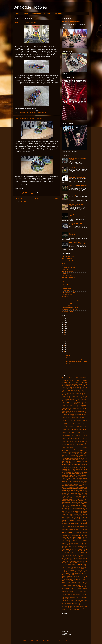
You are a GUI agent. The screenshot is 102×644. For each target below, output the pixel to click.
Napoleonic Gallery (36, 13)
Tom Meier (77, 588)
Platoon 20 (71, 542)
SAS (79, 560)
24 (65, 322)
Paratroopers (65, 534)
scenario (75, 561)
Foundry (69, 463)
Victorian (78, 594)
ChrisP (86, 427)
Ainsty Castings (74, 390)
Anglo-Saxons (84, 393)
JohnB (76, 492)
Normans (76, 523)
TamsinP (71, 581)
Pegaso (76, 536)
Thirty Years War (83, 584)
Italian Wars (74, 489)
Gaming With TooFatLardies (69, 277)
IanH (72, 484)
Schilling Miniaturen (81, 561)
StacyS (64, 573)
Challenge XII (65, 425)
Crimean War (68, 436)
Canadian (64, 420)
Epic (73, 451)
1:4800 (68, 381)
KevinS (77, 495)
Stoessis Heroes (80, 576)
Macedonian (65, 508)
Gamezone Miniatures (79, 468)
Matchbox (64, 511)
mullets (72, 519)
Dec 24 (68, 364)
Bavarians (64, 405)
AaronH (84, 387)
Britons (79, 416)
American (75, 392)
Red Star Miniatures (77, 549)
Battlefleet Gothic (78, 404)
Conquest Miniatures (82, 432)
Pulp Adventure (73, 545)
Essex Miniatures (79, 451)
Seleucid (73, 564)
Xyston (73, 608)
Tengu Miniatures (77, 581)
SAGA (71, 558)
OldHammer (71, 529)
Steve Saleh (69, 576)
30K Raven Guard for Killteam (71, 22)
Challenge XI (85, 424)
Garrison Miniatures (71, 469)
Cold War (81, 430)
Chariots (77, 427)
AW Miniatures (65, 401)
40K (75, 386)
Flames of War (66, 458)
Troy (78, 591)
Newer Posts (19, 198)
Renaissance (65, 551)
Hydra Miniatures (66, 484)
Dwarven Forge (80, 445)
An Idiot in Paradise (82, 392)
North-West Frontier (66, 525)
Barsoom (74, 402)
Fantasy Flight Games (67, 454)
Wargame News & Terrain (68, 304)
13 (65, 345)
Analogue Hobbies (31, 7)
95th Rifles (70, 387)
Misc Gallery (48, 13)
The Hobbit (77, 582)
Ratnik (67, 548)
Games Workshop (70, 468)
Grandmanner (77, 472)
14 (65, 343)
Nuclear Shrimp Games (74, 526)
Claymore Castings (66, 430)
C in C (86, 417)
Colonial (85, 430)
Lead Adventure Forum (68, 287)
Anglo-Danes (78, 393)
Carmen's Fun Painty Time (68, 268)
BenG (75, 405)
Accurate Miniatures (71, 389)
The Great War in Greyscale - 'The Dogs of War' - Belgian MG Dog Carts (78, 243)
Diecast (70, 443)
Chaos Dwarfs (84, 425)
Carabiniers (85, 421)
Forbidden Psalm (75, 460)
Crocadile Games (78, 436)
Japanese (73, 490)
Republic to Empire (83, 551)
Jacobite (85, 489)
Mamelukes (85, 508)
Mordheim (79, 517)
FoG (79, 458)
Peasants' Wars (71, 536)
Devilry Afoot (65, 443)
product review (84, 543)
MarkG (82, 510)
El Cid (79, 448)
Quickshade (74, 546)
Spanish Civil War (67, 570)
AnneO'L (74, 395)
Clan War (85, 428)
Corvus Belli (72, 434)
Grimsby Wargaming (67, 279)
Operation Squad (84, 529)
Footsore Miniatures (66, 460)
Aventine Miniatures (83, 399)
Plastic (67, 542)
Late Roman (72, 502)
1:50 (71, 381)
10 (65, 352)
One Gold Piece (77, 529)
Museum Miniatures (79, 519)
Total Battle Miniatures (76, 590)
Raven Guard (71, 548)
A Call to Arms (76, 387)
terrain (82, 581)
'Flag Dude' (65, 378)
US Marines (81, 593)
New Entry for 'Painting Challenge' (26, 22)
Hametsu (68, 478)
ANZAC (78, 395)
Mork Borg (85, 517)
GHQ (63, 471)
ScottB (74, 563)
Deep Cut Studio (75, 442)
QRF (78, 545)
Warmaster (65, 605)
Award (70, 401)
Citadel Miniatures (73, 428)
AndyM (73, 393)
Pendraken (81, 536)
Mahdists (74, 508)
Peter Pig (70, 539)
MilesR (64, 514)
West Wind (65, 606)
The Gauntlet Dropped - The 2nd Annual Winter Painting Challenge (77, 177)
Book (86, 413)
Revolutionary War (83, 552)
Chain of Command (72, 424)
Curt (68, 439)
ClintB (71, 430)
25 (65, 320)
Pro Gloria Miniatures (74, 543)
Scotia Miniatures (66, 563)
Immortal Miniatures (66, 486)
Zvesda (78, 610)
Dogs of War (79, 443)
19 (65, 333)
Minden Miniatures (83, 514)
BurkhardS (64, 417)
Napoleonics (33, 113)
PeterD (75, 539)
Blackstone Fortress (74, 410)
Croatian (73, 436)
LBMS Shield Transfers (80, 502)
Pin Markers (85, 540)
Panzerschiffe (78, 533)
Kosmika (64, 501)
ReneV (76, 551)
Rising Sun (79, 554)
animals (71, 395)
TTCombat (81, 591)
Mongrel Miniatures (66, 517)
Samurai (85, 558)
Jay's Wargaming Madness (69, 281)
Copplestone (65, 434)
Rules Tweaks (58, 13)
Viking (83, 596)
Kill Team (72, 496)
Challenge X (79, 424)
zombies (67, 610)
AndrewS (69, 393)
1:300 (86, 379)
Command (29, 194)
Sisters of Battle (70, 567)
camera (81, 419)
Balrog (82, 401)
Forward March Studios (68, 275)
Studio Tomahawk (80, 578)
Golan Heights (81, 471)
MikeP (82, 513)
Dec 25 (68, 357)
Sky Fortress (81, 567)
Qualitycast (83, 545)
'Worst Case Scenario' (73, 378)
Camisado (65, 264)
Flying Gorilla (65, 273)
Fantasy (85, 452)
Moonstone (74, 517)
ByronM (78, 417)
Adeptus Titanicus (83, 389)
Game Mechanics (80, 466)
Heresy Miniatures (74, 480)
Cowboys (83, 434)
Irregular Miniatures (80, 487)
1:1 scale (80, 378)
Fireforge (81, 455)
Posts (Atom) (24, 202)
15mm (70, 382)
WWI (66, 608)
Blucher (68, 411)
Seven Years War (79, 564)
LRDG (86, 507)
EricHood (67, 641)
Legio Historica (79, 505)
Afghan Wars (68, 390)
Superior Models (65, 579)
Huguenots (85, 481)
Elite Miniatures (84, 448)
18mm (64, 384)
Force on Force (82, 460)
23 (65, 324)
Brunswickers (84, 416)
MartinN (86, 510)
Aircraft (79, 390)
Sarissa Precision (74, 560)
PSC (68, 545)
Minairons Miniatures (74, 514)
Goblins (76, 471)
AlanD (84, 390)
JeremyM (78, 490)
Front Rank (68, 466)
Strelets (67, 578)
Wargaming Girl (66, 306)
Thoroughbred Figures (67, 585)
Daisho (86, 439)
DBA (70, 442)
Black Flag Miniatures (71, 407)
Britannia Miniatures (66, 416)
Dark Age (71, 440)
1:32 (63, 381)
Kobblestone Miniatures (79, 499)
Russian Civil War (74, 557)
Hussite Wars (76, 483)
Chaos (79, 425)
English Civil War (67, 451)
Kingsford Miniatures (71, 498)
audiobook (68, 399)
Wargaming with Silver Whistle (69, 310)
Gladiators (71, 471)
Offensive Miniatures (73, 528)
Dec (66, 353)
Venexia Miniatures (71, 594)
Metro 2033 (68, 513)
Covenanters (77, 434)
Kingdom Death (78, 496)
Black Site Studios (81, 408)
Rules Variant (65, 557)
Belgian (68, 405)
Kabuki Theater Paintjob (83, 493)
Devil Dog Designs (83, 442)
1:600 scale (77, 381)
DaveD (64, 442)
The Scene (75, 584)
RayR (76, 548)
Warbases (81, 599)
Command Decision (71, 431)
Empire (64, 449)
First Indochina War (75, 457)
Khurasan (84, 495)
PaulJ (63, 536)
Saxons (64, 561)
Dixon (74, 443)
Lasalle (68, 502)
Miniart (64, 516)
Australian (73, 399)
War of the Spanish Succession (72, 599)
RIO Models (74, 554)
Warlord (80, 603)
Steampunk (82, 573)
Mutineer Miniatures (82, 520)
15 (65, 341)
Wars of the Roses (83, 605)
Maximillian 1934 (79, 511)
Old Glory (80, 528)
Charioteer (72, 427)
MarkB (74, 510)
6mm (63, 387)
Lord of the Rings (78, 507)
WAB (75, 597)
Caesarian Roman (66, 419)
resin (73, 552)
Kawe (63, 495)
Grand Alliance (69, 472)
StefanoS (75, 575)
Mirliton (75, 516)
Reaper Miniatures (83, 548)
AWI (73, 401)
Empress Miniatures (82, 449)
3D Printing (68, 386)
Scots (71, 563)
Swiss (70, 579)
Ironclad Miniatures (72, 487)
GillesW (67, 471)
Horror (71, 481)
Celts (80, 422)
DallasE (64, 440)
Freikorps (71, 465)
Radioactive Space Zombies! (76, 195)
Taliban (64, 581)
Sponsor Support (84, 572)
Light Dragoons (69, 507)
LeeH (68, 505)
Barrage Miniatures (67, 402)
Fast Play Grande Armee (78, 454)
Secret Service (68, 564)
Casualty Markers (74, 422)
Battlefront (85, 404)
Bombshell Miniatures (79, 413)
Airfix (82, 390)
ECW (68, 448)
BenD (72, 405)
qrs (80, 545)
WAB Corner (65, 302)
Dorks (68, 445)
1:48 (65, 381)
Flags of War (84, 457)
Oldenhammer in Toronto (68, 290)
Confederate (79, 431)
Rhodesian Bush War (66, 554)
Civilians (80, 428)
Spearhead (85, 570)
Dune (75, 445)
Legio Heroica (72, 505)
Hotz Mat (81, 481)
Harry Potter (79, 478)
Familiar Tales (79, 452)
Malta (81, 508)
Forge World (69, 461)
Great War (68, 474)
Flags (80, 457)
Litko (73, 507)
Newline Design (84, 522)
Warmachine (85, 603)
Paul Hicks (85, 534)
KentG (67, 495)
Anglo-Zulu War (66, 395)
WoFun (64, 608)
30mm (64, 386)
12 (65, 347)
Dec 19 (68, 370)
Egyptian (76, 448)
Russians (81, 557)
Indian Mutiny (85, 486)
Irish (67, 487)
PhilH (78, 539)
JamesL (68, 490)
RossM (81, 555)
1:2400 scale (75, 379)
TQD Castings (84, 590)
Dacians (83, 439)
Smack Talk (41, 194)
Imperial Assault (75, 486)
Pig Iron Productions (71, 540)
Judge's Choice (74, 493)
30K (86, 384)
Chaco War (64, 424)
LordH (83, 507)
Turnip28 (85, 591)
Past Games (76, 534)
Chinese (81, 427)
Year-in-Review (77, 608)
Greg (70, 475)
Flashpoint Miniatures (74, 458)
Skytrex (86, 567)
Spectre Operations (76, 572)
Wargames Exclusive (83, 600)
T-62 (80, 579)
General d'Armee (79, 469)
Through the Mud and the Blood (80, 585)
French (28, 113)
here (16, 51)
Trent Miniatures (69, 591)
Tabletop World (84, 579)
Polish (78, 542)
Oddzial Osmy (65, 528)
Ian (70, 484)
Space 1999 (80, 569)
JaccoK (82, 489)
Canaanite (85, 419)
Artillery (24, 113)
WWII (69, 608)
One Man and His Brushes (68, 292)
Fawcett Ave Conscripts (68, 271)
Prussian (64, 545)
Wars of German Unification (73, 605)
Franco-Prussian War (79, 463)
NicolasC (64, 523)
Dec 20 (68, 368)
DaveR (67, 442)
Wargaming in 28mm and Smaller (70, 308)
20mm (72, 384)
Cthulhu (85, 437)
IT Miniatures (65, 489)
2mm (84, 384)
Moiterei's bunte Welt (67, 289)
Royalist (86, 555)
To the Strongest (71, 588)
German (85, 469)
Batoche (82, 402)
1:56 (73, 381)
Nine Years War (70, 523)
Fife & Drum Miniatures (70, 455)
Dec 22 (68, 366)
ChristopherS (65, 428)
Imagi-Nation (85, 484)
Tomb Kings (81, 588)
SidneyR (64, 567)
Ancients (64, 393)
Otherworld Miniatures (78, 531)
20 (65, 331)
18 (65, 335)
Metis (63, 513)
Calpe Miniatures (74, 419)
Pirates (64, 542)
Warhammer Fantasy (72, 603)
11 (65, 349)
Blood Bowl (81, 410)
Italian (69, 489)
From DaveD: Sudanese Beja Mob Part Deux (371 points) (77, 205)
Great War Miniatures (76, 474)
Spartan (73, 570)
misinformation (80, 516)
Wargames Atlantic (74, 600)
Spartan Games (79, 570)
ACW (78, 389)
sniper (69, 569)
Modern (85, 516)
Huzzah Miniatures (84, 483)
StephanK (80, 575)
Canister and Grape (67, 266)
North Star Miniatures (83, 523)
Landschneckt (74, 501)
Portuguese (82, 542)
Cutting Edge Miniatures (74, 439)
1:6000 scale (82, 381)
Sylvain (74, 579)
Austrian (24, 194)
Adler (63, 390)
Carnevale (64, 422)
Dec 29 (68, 355)
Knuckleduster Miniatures (68, 499)
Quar (86, 545)
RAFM (81, 546)
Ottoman (85, 531)
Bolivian (86, 411)
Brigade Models (83, 414)
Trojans (75, 591)
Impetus (80, 486)
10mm (67, 382)
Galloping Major (74, 466)
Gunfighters (76, 477)
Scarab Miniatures (69, 561)
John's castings (70, 492)
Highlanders (81, 480)
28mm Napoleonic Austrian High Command (29, 118)
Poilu (75, 542)
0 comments (32, 111)
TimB (79, 587)
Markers (78, 510)
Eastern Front (81, 446)
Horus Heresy (75, 481)
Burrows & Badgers (71, 417)
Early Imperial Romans (71, 446)
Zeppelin (64, 610)
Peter (66, 539)
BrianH (69, 414)
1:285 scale (82, 379)
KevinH (73, 495)
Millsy (68, 514)
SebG (64, 564)
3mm (72, 386)
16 (65, 339)
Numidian (82, 526)
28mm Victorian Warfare (68, 256)
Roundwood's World (67, 294)
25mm (76, 384)
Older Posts (55, 198)
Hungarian (64, 483)
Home (37, 198)
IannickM (76, 484)
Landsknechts (80, 501)
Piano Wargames (84, 539)
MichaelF (78, 513)
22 (65, 326)
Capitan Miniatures (77, 421)
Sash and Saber (84, 560)
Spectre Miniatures (66, 572)
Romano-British (76, 555)
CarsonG (68, 422)
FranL (64, 465)
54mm (86, 386)
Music (86, 519)
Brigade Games (75, 414)
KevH (70, 495)
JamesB (64, 490)
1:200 (71, 379)
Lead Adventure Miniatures (73, 504)
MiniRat (71, 516)
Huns (68, 483)
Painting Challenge (41, 113)
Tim (76, 587)
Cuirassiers (65, 439)
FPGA (73, 463)
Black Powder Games (67, 258)
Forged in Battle (76, 461)
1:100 (83, 378)
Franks (86, 463)
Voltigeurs (72, 597)
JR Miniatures (81, 492)
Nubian (67, 526)
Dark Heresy (76, 440)
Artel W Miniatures (76, 398)
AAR (81, 387)
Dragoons (72, 445)
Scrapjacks (82, 563)
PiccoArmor (65, 540)
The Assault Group (70, 582)
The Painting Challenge (21, 13)
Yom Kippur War (84, 608)
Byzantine (82, 417)
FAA (69, 452)
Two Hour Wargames (67, 593)
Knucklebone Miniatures (82, 498)
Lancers (68, 501)
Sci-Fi (86, 561)
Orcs (67, 531)
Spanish (85, 569)
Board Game (81, 411)
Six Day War (76, 567)
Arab (81, 395)
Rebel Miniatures (66, 549)
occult (86, 526)
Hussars (71, 483)
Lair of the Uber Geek (67, 283)
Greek (83, 474)
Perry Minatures (70, 537)
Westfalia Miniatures (73, 606)
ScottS (78, 563)
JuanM (69, 493)
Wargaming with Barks (68, 311)
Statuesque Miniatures (75, 573)
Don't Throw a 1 (66, 270)
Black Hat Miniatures (80, 407)
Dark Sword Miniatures (83, 440)
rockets (64, 555)
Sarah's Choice (66, 560)
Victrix (69, 596)
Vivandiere (67, 597)
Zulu (76, 610)
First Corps (68, 457)
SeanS (86, 563)
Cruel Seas (65, 437)
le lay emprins (65, 285)
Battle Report (70, 404)
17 (65, 337)
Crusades (81, 437)
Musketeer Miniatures (68, 520)
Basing (78, 402)
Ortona (71, 531)
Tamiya (67, 581)
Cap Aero (70, 421)
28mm (20, 113)
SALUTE (76, 558)
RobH (83, 554)
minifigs (67, 516)
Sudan (86, 578)
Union (77, 593)
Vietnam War (74, 596)
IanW (80, 484)
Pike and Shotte (79, 540)
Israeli (86, 487)
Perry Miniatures (79, 537)
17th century (75, 382)
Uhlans (73, 593)
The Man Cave (66, 296)
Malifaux (78, 508)
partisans (71, 534)
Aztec (75, 401)
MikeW (86, 513)
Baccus (78, 401)
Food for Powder (84, 458)
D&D (80, 439)
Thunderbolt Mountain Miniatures (69, 587)
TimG (82, 587)
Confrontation (85, 431)
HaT (68, 480)
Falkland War (73, 452)
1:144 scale (67, 379)
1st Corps (68, 384)
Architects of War (66, 396)
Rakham (84, 546)
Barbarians (85, 401)
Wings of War (81, 606)
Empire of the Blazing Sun (71, 449)
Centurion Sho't (84, 422)
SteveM (74, 576)
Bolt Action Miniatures (68, 413)
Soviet (76, 569)
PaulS (66, 536)
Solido (72, 569)
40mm (78, 386)
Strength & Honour (73, 578)
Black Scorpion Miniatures (71, 408)
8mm (66, 387)
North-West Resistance (76, 525)
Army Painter (69, 398)
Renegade (72, 551)
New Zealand (76, 522)
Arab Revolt (85, 395)
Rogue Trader (69, 555)
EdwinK (71, 448)
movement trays (66, 519)
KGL (80, 495)
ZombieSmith (72, 610)
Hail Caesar (81, 477)
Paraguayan (85, 533)
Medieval (85, 511)
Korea (86, 499)
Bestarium (78, 405)
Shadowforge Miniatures (72, 566)
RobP (86, 554)
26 (65, 318)
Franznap (67, 465)
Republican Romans (66, 552)
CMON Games (76, 430)
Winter (86, 606)
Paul (81, 534)
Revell (76, 552)
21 (65, 328)
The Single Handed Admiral (69, 298)
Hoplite (67, 481)
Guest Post (71, 477)
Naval (71, 522)
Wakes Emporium (80, 597)
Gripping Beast (80, 475)
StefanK (71, 575)
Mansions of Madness (67, 510)
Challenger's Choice (73, 425)
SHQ (86, 566)
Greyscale (74, 475)
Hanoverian (73, 478)
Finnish (77, 455)
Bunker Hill (65, 262)
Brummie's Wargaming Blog (69, 260)
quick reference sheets (67, 546)
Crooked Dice (85, 436)
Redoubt (85, 549)
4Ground (82, 386)
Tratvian (64, 591)
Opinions (64, 531)
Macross (70, 508)
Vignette (79, 596)
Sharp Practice (81, 566)
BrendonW (65, 414)
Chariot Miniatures (66, 427)
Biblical (82, 405)
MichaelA (73, 513)
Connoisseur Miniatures (68, 433)
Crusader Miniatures (73, 437)
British (74, 416)
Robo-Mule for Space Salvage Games (78, 168)
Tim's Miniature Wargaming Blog (70, 300)
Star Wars (67, 573)
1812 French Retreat (83, 382)
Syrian (77, 579)
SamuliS (80, 558)
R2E (78, 546)
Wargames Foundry (77, 602)
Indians (64, 487)
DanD (67, 440)
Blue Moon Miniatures (74, 411)
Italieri (78, 489)
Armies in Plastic (75, 396)
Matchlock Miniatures (70, 511)
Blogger (77, 641)
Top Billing (68, 590)
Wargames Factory (67, 602)
